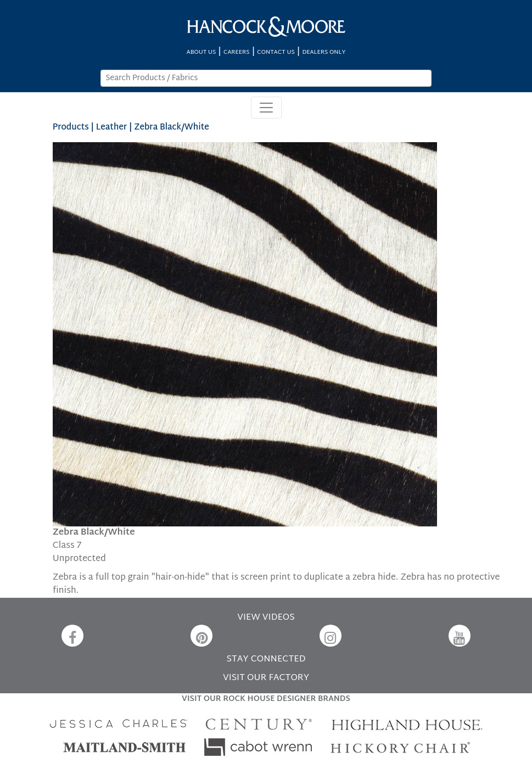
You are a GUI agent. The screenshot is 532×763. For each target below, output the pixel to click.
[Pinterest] (201, 636)
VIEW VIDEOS (266, 618)
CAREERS (237, 52)
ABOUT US (201, 52)
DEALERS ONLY (324, 52)
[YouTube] (460, 636)
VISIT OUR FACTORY (266, 678)
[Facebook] (72, 636)
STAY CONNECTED (266, 660)
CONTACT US (276, 52)
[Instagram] (331, 636)
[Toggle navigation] (266, 108)
